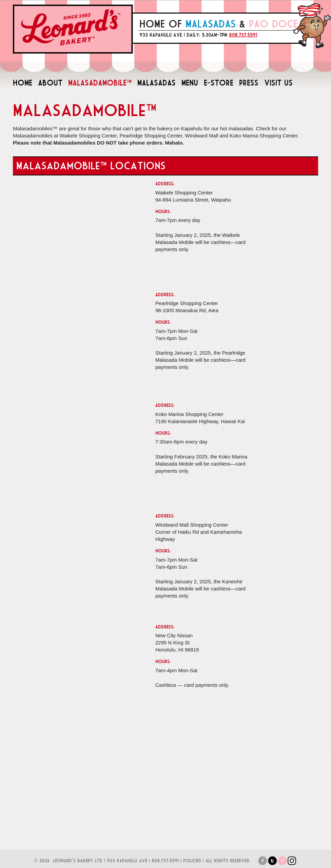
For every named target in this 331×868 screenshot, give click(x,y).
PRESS (249, 83)
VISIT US (278, 83)
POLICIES (192, 861)
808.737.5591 (243, 35)
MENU (190, 83)
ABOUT (50, 83)
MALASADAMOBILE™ (100, 83)
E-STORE (219, 83)
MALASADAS (157, 83)
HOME (23, 83)
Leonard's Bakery (73, 27)
